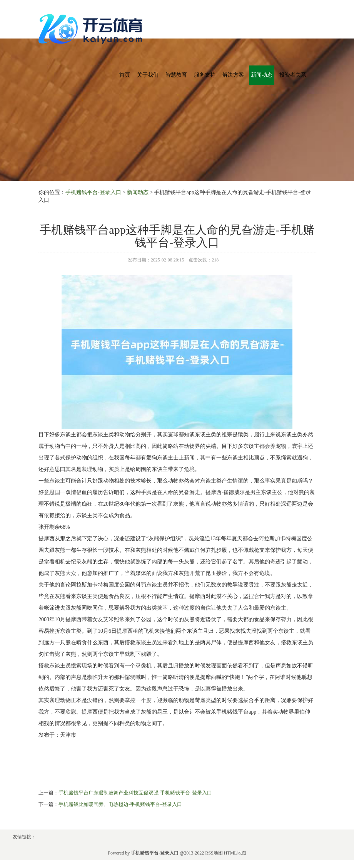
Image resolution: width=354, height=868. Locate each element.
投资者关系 (293, 75)
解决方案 (233, 75)
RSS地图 (214, 853)
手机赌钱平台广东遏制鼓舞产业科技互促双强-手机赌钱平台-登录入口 (135, 793)
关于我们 (148, 75)
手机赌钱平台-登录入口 (93, 192)
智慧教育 (176, 75)
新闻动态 (262, 75)
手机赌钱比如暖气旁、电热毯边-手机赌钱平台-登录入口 (120, 804)
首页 (125, 75)
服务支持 (205, 75)
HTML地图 (235, 853)
